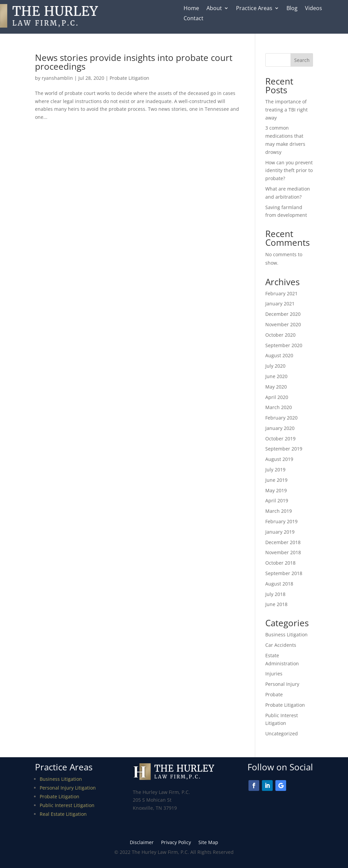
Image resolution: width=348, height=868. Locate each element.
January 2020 (280, 428)
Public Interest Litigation (67, 805)
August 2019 (279, 459)
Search (302, 60)
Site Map (208, 843)
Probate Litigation (129, 78)
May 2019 (276, 490)
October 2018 (280, 563)
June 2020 (276, 376)
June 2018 (276, 604)
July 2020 (275, 366)
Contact (194, 19)
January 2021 (280, 304)
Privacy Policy (176, 843)
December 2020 (283, 314)
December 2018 (283, 542)
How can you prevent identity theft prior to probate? (289, 171)
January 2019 (280, 532)
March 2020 (279, 407)
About (214, 9)
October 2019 (280, 439)
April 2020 (277, 397)
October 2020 (280, 335)
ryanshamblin (57, 78)
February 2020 (281, 418)
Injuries (274, 674)
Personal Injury (282, 684)
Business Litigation (286, 635)
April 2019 (277, 500)
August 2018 (279, 584)
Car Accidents (281, 645)
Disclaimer (142, 843)
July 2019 (275, 470)
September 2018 (284, 573)
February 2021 (281, 293)
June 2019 (276, 480)
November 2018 (283, 552)
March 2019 (279, 511)
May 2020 (276, 387)
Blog (292, 9)
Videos (314, 9)
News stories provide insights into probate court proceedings (134, 62)
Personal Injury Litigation (68, 788)
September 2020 (284, 345)
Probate (274, 694)
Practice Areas (254, 9)
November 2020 (283, 324)
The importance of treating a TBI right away (286, 110)
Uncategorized (282, 733)
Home (191, 9)
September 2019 (284, 449)
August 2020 (279, 355)
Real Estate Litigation (63, 814)
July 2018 (275, 594)
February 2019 (281, 521)
